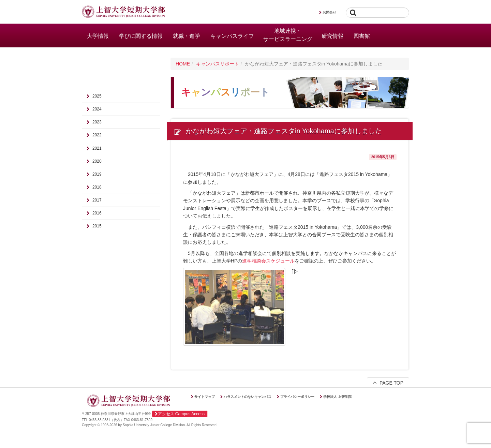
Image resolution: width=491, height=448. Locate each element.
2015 (97, 226)
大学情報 (98, 36)
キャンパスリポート (218, 64)
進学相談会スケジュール (268, 261)
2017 (97, 200)
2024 (97, 109)
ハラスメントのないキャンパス (248, 397)
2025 (97, 96)
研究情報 (332, 36)
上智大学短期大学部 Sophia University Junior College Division (123, 12)
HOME (183, 64)
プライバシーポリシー (297, 397)
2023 (97, 122)
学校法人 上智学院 (337, 397)
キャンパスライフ (232, 36)
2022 (97, 135)
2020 (97, 161)
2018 (97, 187)
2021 (97, 148)
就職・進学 (187, 36)
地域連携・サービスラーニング (288, 35)
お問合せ (329, 12)
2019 (97, 174)
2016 (97, 213)
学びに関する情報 (141, 36)
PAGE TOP (388, 383)
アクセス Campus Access (180, 414)
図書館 (362, 36)
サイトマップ (205, 397)
